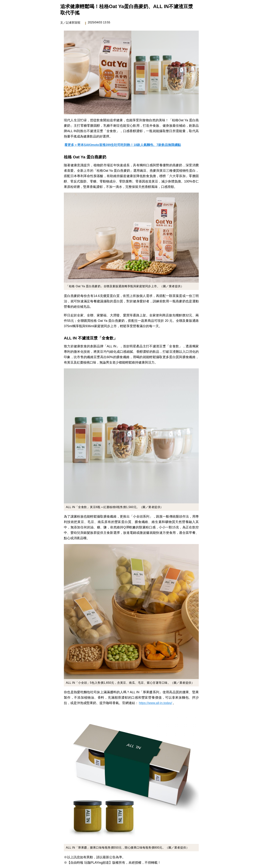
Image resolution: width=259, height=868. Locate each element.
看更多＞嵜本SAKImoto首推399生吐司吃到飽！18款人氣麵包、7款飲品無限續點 (123, 145)
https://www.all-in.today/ (155, 703)
